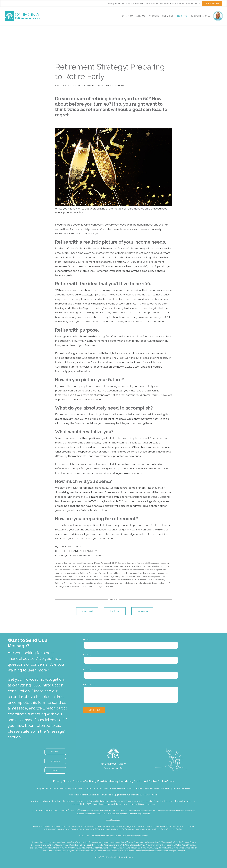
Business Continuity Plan (88, 781)
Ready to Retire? (117, 3)
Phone (88, 670)
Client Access (212, 3)
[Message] (131, 695)
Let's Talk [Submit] (94, 710)
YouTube (55, 770)
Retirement (117, 85)
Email (87, 655)
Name (87, 640)
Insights (182, 16)
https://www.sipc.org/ (124, 857)
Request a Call (201, 16)
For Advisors (166, 3)
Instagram (55, 761)
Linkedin (142, 611)
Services (168, 16)
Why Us (141, 16)
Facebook (87, 611)
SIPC (89, 804)
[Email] (131, 660)
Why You (127, 16)
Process (154, 16)
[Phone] (131, 675)
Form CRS (180, 3)
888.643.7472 (193, 3)
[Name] (131, 645)
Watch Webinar (135, 3)
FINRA (83, 804)
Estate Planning (85, 85)
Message (89, 685)
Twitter (115, 611)
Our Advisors (152, 3)
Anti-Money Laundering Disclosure (126, 781)
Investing (103, 85)
